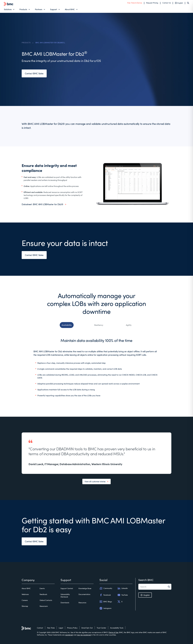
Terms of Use (114, 632)
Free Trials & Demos (135, 3)
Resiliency (99, 325)
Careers (25, 600)
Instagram (105, 608)
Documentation (84, 594)
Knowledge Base (85, 588)
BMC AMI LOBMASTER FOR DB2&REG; (50, 43)
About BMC (70, 9)
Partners (39, 9)
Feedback (43, 594)
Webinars (25, 594)
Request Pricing (152, 3)
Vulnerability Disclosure (65, 596)
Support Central (67, 588)
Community (106, 588)
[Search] (188, 3)
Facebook (105, 595)
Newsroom (44, 606)
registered (69, 635)
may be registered (84, 635)
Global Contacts (46, 600)
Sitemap (25, 606)
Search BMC (146, 580)
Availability (67, 325)
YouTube (123, 595)
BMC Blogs (106, 602)
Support (54, 9)
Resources (82, 603)
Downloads (65, 603)
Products (23, 9)
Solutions (8, 9)
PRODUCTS (26, 43)
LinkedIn (123, 588)
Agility (129, 325)
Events (42, 588)
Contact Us (167, 3)
